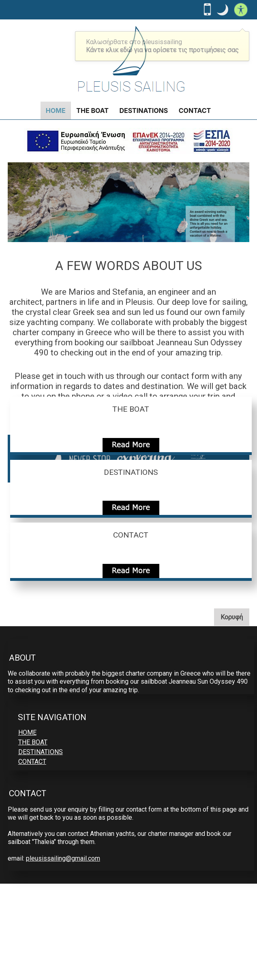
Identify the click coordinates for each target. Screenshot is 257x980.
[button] (223, 10)
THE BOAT (92, 111)
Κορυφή (235, 616)
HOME (56, 111)
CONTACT (195, 111)
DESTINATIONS (143, 111)
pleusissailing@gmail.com (63, 858)
